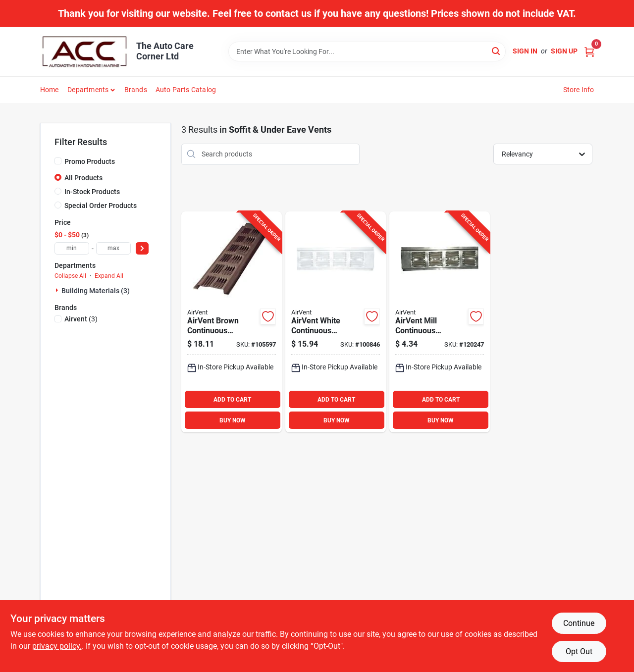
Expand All (109, 276)
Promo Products (90, 161)
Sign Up (564, 51)
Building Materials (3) (96, 291)
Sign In (525, 51)
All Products (83, 178)
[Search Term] (367, 52)
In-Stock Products (92, 192)
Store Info (579, 90)
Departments (88, 90)
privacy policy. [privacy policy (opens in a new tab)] (57, 646)
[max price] (113, 248)
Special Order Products (101, 206)
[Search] (497, 51)
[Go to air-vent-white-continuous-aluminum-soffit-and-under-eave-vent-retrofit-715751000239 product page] (336, 322)
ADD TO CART (232, 400)
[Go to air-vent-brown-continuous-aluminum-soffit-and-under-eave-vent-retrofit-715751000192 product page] (232, 322)
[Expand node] (58, 290)
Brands (136, 90)
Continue (579, 623)
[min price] (72, 248)
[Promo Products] (58, 161)
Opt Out (579, 651)
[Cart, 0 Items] (589, 51)
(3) (81, 319)
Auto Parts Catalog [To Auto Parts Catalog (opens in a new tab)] (186, 90)
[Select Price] (142, 248)
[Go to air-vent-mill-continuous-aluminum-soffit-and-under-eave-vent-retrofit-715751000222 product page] (440, 322)
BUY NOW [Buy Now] (233, 420)
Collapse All (70, 276)
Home (50, 90)
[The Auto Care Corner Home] (85, 52)
